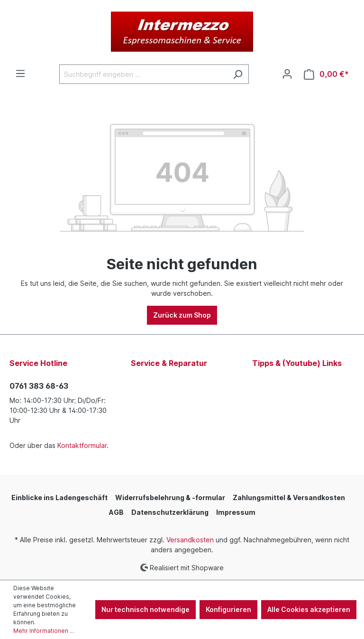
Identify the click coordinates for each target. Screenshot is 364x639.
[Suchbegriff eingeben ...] (143, 74)
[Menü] (20, 73)
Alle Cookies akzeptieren (309, 609)
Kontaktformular (82, 445)
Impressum (236, 512)
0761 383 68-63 (39, 386)
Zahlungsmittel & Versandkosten (289, 498)
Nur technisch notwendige (146, 609)
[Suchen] (238, 74)
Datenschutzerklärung (170, 512)
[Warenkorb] (326, 74)
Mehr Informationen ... (44, 631)
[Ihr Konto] (287, 74)
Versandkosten (190, 540)
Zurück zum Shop (182, 315)
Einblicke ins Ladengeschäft (59, 498)
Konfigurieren (228, 609)
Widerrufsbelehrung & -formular (170, 498)
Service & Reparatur (169, 363)
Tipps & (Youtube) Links (297, 363)
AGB (116, 512)
